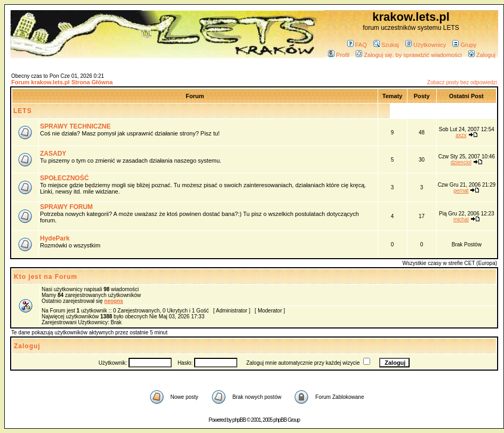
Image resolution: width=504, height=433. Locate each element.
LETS (23, 111)
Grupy (464, 45)
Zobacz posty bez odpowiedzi (462, 82)
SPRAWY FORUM (66, 207)
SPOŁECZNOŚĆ (64, 178)
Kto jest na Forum (46, 277)
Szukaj (386, 45)
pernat (461, 191)
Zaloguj (482, 55)
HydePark (55, 238)
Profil (339, 55)
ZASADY (53, 154)
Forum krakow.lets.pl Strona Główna (62, 82)
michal (461, 219)
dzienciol (461, 162)
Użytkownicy (426, 45)
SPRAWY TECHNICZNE (75, 126)
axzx (461, 135)
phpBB (239, 420)
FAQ (357, 45)
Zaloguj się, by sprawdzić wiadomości (409, 55)
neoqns (114, 301)
